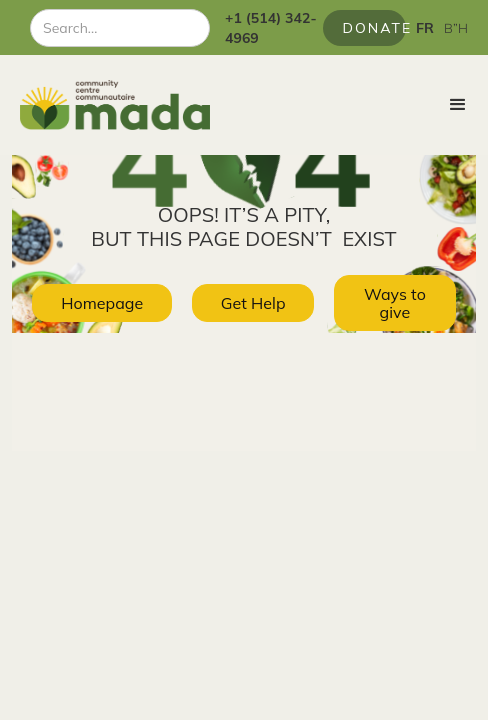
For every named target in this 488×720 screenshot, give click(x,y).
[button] (458, 105)
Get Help (253, 303)
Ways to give (395, 303)
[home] (105, 105)
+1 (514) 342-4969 (271, 28)
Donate (374, 28)
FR (425, 28)
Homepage (102, 303)
